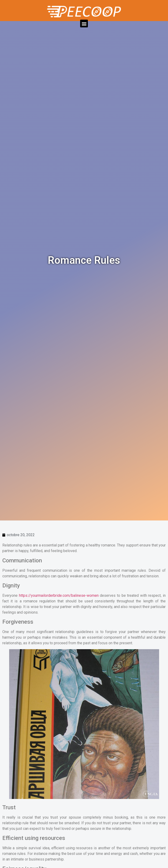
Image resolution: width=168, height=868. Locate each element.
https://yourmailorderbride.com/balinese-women (59, 595)
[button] (84, 24)
